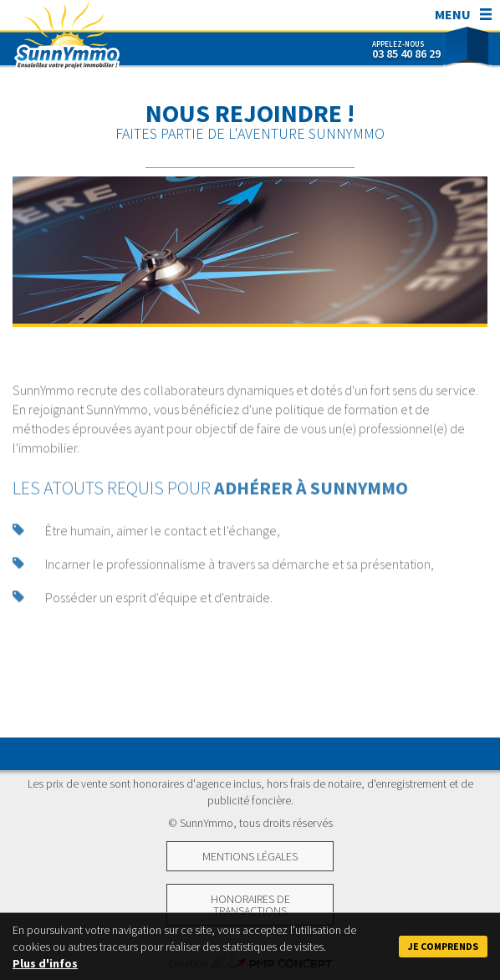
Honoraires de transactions (250, 905)
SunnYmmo (67, 38)
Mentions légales (250, 856)
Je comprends (443, 946)
